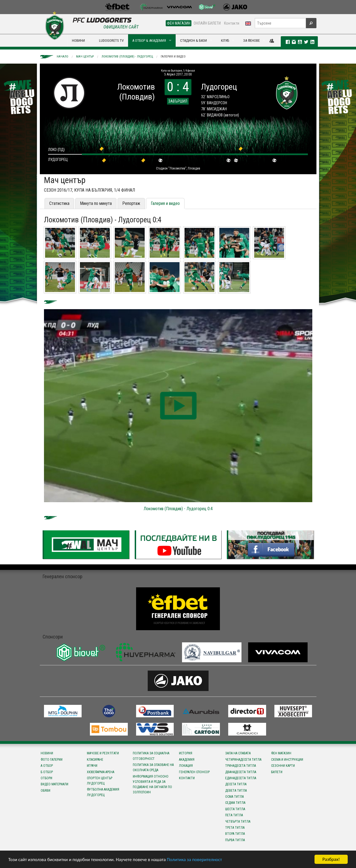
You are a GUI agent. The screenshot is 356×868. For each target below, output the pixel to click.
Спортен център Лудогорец (100, 781)
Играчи (92, 766)
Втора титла (235, 834)
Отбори (46, 778)
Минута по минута (96, 203)
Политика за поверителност (194, 860)
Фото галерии (52, 760)
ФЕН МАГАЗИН (179, 23)
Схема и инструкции (287, 760)
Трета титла (235, 828)
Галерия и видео (173, 57)
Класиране (95, 760)
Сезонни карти (283, 766)
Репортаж (131, 203)
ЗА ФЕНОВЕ (251, 41)
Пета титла (234, 815)
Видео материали (54, 784)
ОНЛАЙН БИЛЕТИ (207, 23)
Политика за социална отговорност (151, 756)
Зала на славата (238, 753)
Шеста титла (235, 809)
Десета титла (236, 784)
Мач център (85, 57)
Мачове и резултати (103, 753)
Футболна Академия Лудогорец (103, 792)
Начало (63, 57)
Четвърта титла (238, 822)
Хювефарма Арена (101, 772)
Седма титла (235, 803)
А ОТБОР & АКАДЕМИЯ (149, 41)
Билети (277, 772)
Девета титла (236, 791)
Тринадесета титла (241, 766)
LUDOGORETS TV (111, 41)
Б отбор (47, 772)
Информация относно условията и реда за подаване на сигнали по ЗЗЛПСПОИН (152, 784)
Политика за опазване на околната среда (153, 767)
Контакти (232, 23)
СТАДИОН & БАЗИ (193, 41)
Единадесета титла (241, 778)
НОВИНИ (78, 41)
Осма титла (234, 797)
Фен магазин (281, 753)
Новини (47, 753)
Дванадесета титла (241, 772)
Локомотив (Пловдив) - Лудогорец (127, 57)
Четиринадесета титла (243, 760)
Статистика (59, 203)
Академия (187, 760)
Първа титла (235, 840)
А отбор (47, 766)
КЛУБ (225, 41)
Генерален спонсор (194, 772)
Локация (186, 766)
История (186, 753)
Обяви (46, 791)
